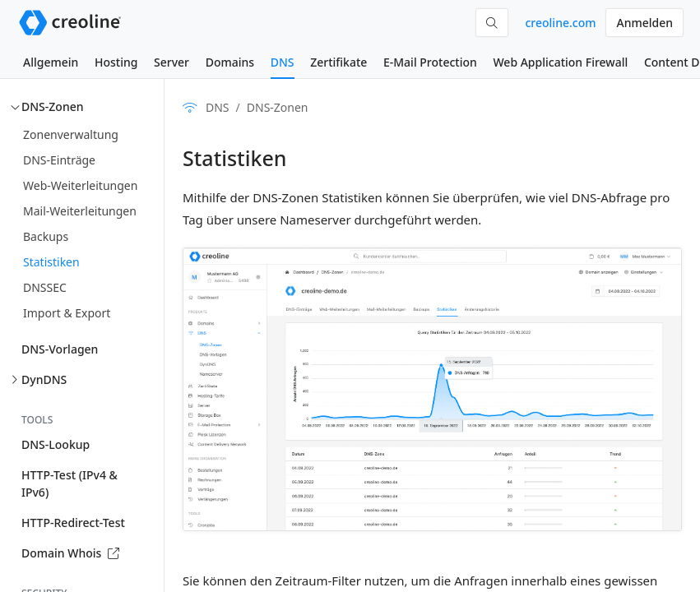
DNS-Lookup (56, 444)
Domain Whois (70, 553)
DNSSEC (45, 287)
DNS (283, 62)
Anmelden (644, 23)
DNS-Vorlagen (60, 349)
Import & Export (67, 313)
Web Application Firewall (560, 62)
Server (172, 62)
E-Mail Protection (430, 62)
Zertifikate (338, 62)
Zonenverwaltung (71, 134)
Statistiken (51, 262)
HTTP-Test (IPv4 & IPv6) (70, 483)
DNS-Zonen (52, 106)
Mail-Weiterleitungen (80, 211)
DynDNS (44, 379)
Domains (230, 62)
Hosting (116, 62)
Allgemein (51, 62)
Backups (46, 236)
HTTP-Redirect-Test (73, 523)
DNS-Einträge (59, 160)
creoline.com (560, 23)
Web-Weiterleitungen (80, 185)
